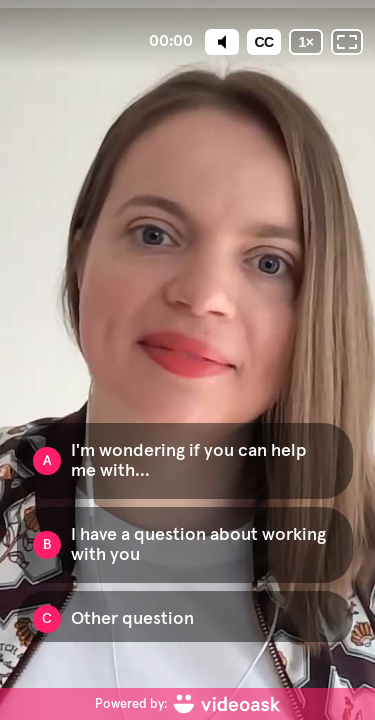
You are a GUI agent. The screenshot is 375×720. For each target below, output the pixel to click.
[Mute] (222, 42)
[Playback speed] (306, 42)
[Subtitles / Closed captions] (264, 42)
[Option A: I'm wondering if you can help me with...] (185, 461)
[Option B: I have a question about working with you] (185, 545)
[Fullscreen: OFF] (347, 42)
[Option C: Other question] (185, 619)
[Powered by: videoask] (187, 704)
